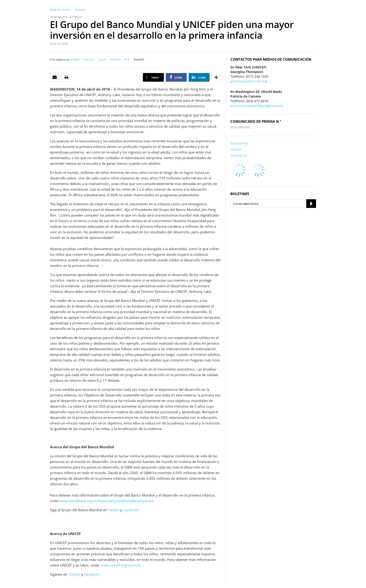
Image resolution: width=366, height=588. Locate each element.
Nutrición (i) (239, 155)
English (75, 59)
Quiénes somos (60, 9)
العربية (102, 59)
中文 (127, 59)
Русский (115, 59)
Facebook (131, 510)
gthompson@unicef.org (249, 81)
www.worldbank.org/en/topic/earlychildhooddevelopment (106, 501)
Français (89, 59)
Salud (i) (236, 149)
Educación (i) (239, 143)
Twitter (114, 510)
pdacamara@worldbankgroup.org (257, 106)
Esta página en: (60, 59)
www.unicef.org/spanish (120, 565)
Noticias (80, 9)
